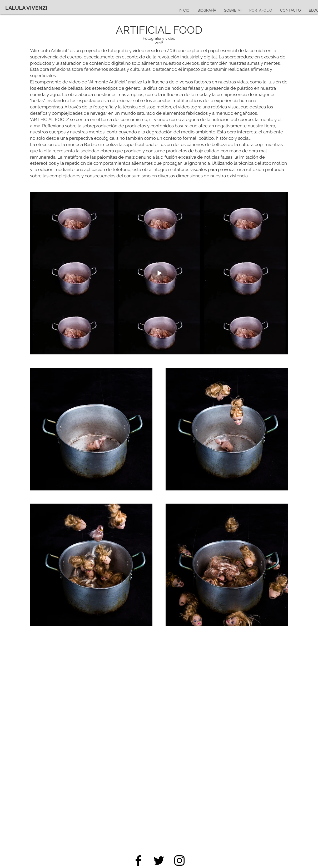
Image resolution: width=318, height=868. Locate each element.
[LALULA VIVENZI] (26, 8)
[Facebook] (138, 861)
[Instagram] (179, 861)
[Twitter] (159, 861)
